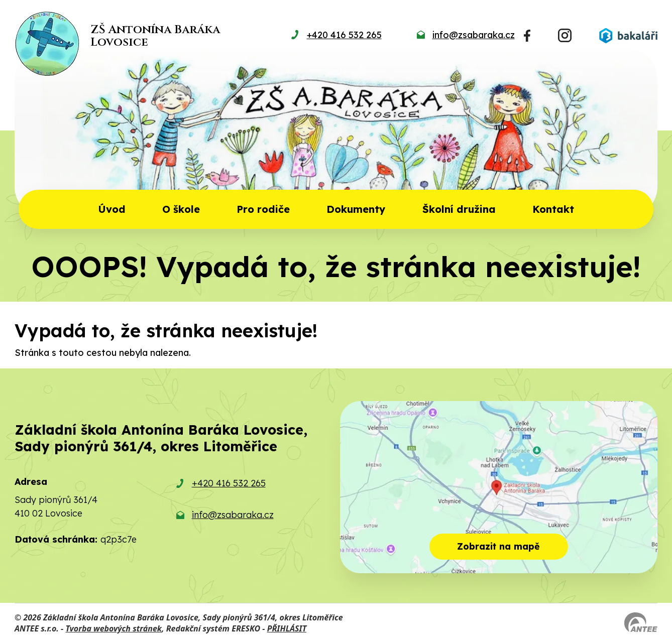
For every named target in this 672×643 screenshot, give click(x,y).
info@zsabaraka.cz (233, 515)
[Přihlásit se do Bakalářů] (628, 36)
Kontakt (553, 209)
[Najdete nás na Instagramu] (565, 35)
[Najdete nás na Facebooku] (527, 36)
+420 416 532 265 (229, 483)
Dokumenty (356, 209)
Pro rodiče (263, 209)
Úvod (112, 209)
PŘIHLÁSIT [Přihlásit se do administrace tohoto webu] (287, 628)
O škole (181, 209)
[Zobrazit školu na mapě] (499, 487)
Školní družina (459, 209)
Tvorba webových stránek (114, 628)
